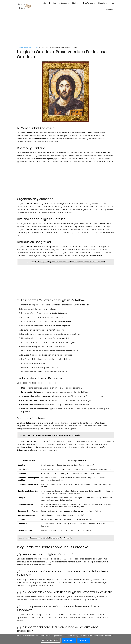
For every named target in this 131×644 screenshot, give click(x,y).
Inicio (44, 3)
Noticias (53, 3)
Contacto (110, 9)
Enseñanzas (88, 3)
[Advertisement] (65, 30)
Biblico (75, 3)
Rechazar (69, 640)
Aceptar (84, 640)
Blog (112, 3)
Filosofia (102, 3)
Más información (51, 640)
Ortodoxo (63, 3)
